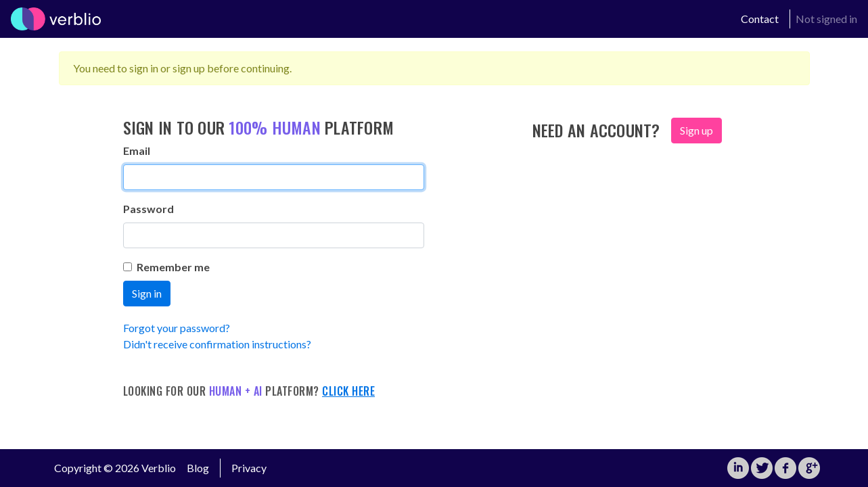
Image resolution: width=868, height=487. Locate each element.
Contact (760, 19)
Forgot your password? (177, 328)
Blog (198, 468)
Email (137, 150)
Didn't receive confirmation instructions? (217, 344)
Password (149, 209)
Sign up (696, 130)
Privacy (249, 468)
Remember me (166, 267)
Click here (348, 391)
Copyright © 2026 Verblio (115, 468)
